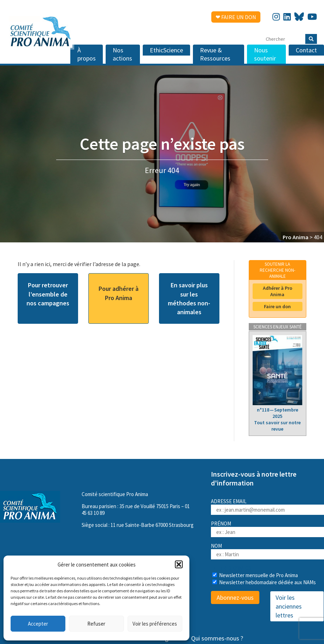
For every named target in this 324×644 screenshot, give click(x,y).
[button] (179, 564)
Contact (306, 50)
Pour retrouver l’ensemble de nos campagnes (48, 294)
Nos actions (122, 54)
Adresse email (267, 506)
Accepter (38, 624)
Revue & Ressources (215, 54)
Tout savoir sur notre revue (277, 426)
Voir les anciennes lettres (289, 606)
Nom (216, 546)
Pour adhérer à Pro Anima (119, 293)
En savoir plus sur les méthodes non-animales (189, 298)
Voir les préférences (155, 624)
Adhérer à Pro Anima (278, 291)
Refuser (96, 624)
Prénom (221, 524)
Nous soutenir (265, 54)
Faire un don (277, 306)
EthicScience (166, 50)
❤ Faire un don (236, 17)
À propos (87, 54)
